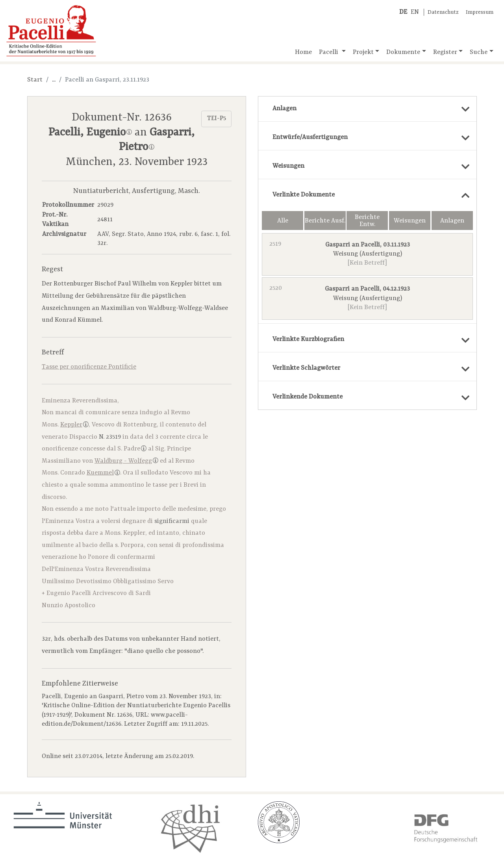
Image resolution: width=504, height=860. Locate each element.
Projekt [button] (363, 52)
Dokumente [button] (403, 52)
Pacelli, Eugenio (90, 133)
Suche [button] (479, 52)
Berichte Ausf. (325, 221)
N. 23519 (110, 437)
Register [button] (445, 52)
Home (303, 52)
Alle (283, 221)
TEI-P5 (217, 119)
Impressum (480, 12)
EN (415, 12)
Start (35, 80)
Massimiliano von (100, 461)
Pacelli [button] (329, 52)
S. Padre (132, 449)
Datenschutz (443, 12)
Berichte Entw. (367, 221)
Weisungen (410, 221)
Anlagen (452, 221)
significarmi (172, 521)
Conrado (90, 473)
